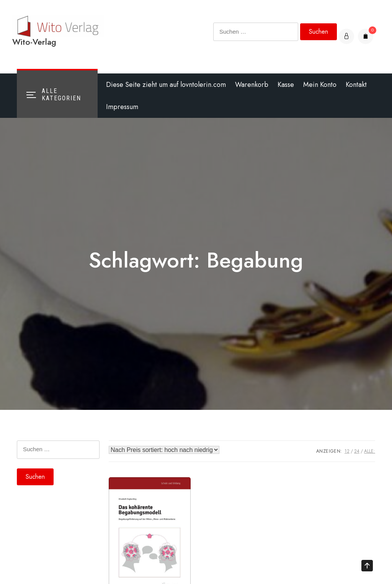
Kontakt (356, 85)
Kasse (286, 85)
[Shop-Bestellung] (164, 450)
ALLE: (370, 451)
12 (347, 451)
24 (357, 451)
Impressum (122, 107)
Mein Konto (320, 85)
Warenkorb (252, 85)
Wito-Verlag (34, 42)
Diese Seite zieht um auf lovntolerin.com (166, 85)
